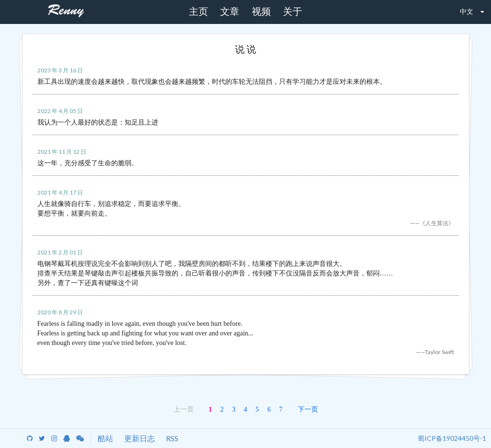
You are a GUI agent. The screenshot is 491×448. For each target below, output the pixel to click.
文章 (230, 11)
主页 (199, 11)
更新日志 (140, 438)
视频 (261, 11)
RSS (172, 438)
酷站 (105, 438)
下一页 (308, 409)
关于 (292, 11)
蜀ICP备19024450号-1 (452, 438)
